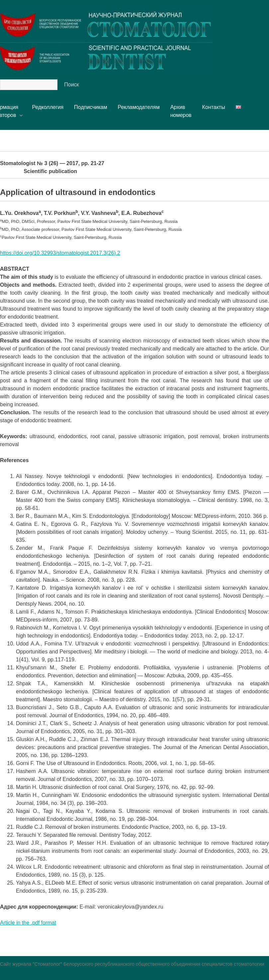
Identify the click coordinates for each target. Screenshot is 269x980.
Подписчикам (90, 107)
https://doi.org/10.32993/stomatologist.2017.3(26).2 (60, 253)
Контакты (214, 107)
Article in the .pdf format (28, 923)
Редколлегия (48, 107)
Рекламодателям (138, 107)
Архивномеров (181, 111)
